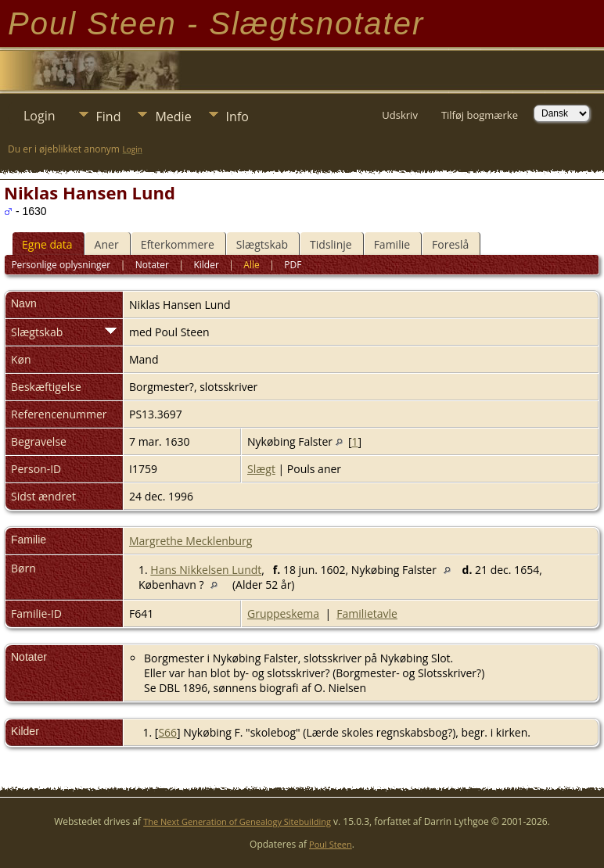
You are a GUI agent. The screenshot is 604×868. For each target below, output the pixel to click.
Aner (107, 244)
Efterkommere (178, 244)
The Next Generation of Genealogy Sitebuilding (237, 821)
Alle (251, 265)
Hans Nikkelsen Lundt (206, 570)
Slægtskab (262, 244)
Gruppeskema (283, 613)
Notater (152, 265)
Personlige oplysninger (61, 265)
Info (237, 117)
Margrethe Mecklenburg (191, 541)
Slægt (261, 469)
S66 (167, 732)
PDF (293, 265)
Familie (392, 244)
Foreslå (450, 244)
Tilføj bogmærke (480, 115)
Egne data (47, 244)
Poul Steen (331, 844)
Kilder (206, 265)
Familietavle (367, 613)
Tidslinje (331, 244)
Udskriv (400, 115)
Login (40, 116)
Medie (173, 117)
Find (109, 117)
